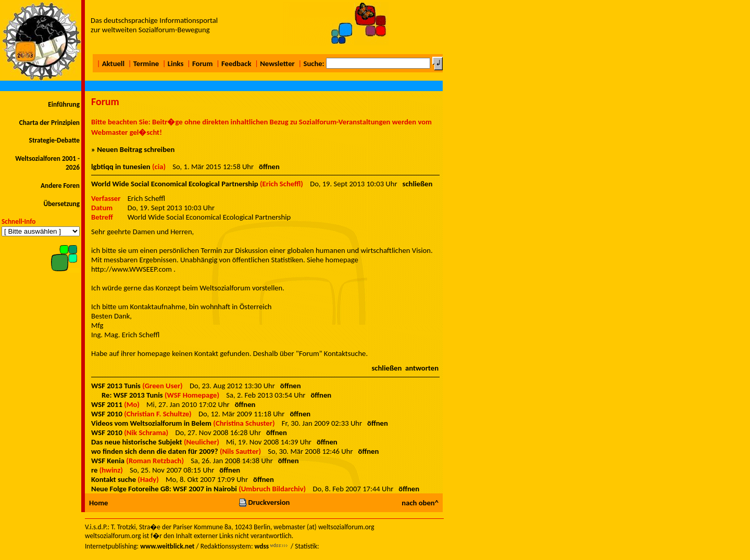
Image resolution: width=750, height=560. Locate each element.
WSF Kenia (108, 461)
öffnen (269, 167)
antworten (422, 368)
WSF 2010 (107, 414)
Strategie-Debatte (54, 140)
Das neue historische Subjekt (137, 442)
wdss (261, 546)
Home (98, 503)
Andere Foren (60, 186)
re (94, 470)
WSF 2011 (107, 404)
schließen (418, 184)
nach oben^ (420, 503)
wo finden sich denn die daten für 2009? (155, 451)
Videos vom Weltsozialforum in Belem (151, 423)
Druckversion (264, 502)
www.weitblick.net (167, 546)
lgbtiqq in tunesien (121, 167)
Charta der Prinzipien (49, 123)
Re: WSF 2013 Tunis (132, 395)
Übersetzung (61, 204)
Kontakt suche (114, 479)
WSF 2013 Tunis (116, 386)
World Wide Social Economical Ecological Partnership (175, 184)
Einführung (64, 104)
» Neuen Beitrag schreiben (133, 149)
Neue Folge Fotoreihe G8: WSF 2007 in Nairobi (164, 489)
